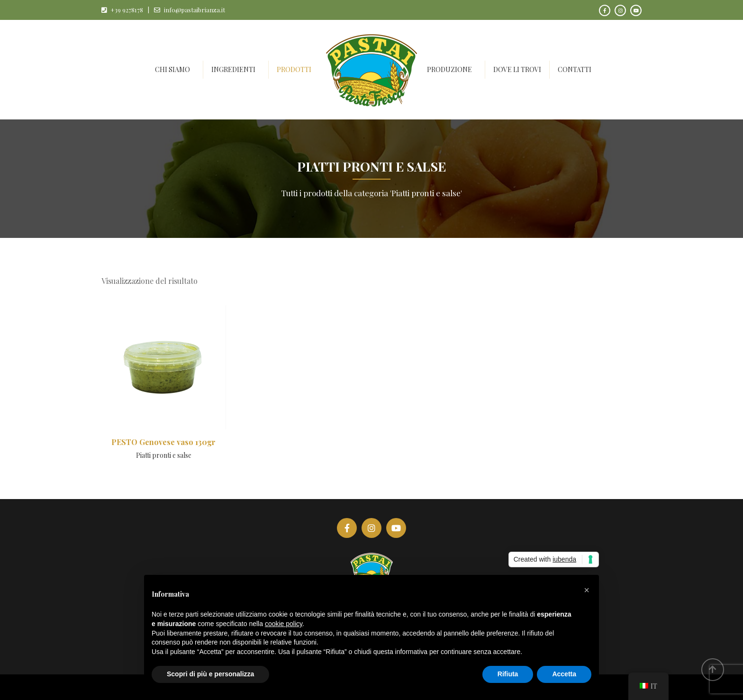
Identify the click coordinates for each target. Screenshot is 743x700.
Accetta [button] (564, 674)
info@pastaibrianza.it (195, 10)
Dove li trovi (517, 69)
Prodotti (294, 69)
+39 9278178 (127, 10)
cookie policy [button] (284, 624)
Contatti (575, 69)
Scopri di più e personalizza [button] (210, 674)
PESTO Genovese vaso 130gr (163, 442)
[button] (587, 590)
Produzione (449, 69)
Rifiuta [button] (508, 674)
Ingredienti (233, 69)
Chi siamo (172, 69)
